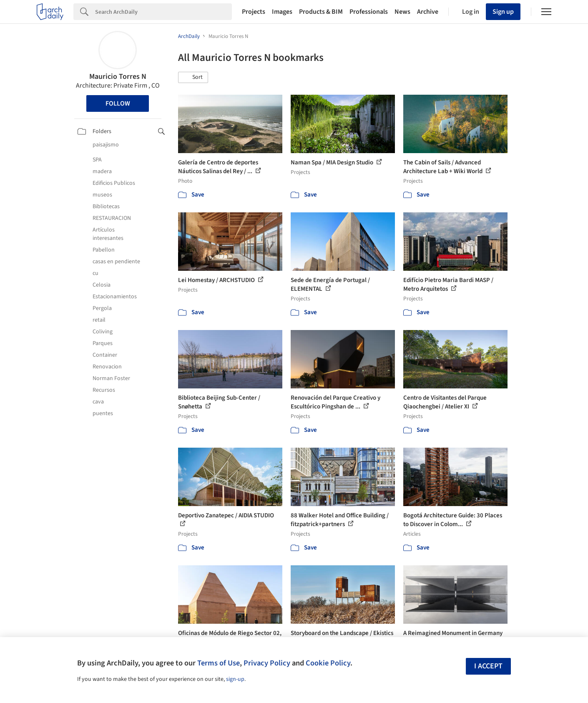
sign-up (235, 679)
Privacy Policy (267, 663)
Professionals (369, 12)
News (402, 12)
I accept (488, 666)
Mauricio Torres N (118, 77)
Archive (428, 12)
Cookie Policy (328, 663)
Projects (254, 12)
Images (282, 12)
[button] (193, 78)
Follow (118, 103)
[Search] (163, 12)
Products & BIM (321, 12)
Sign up (503, 12)
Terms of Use (219, 663)
